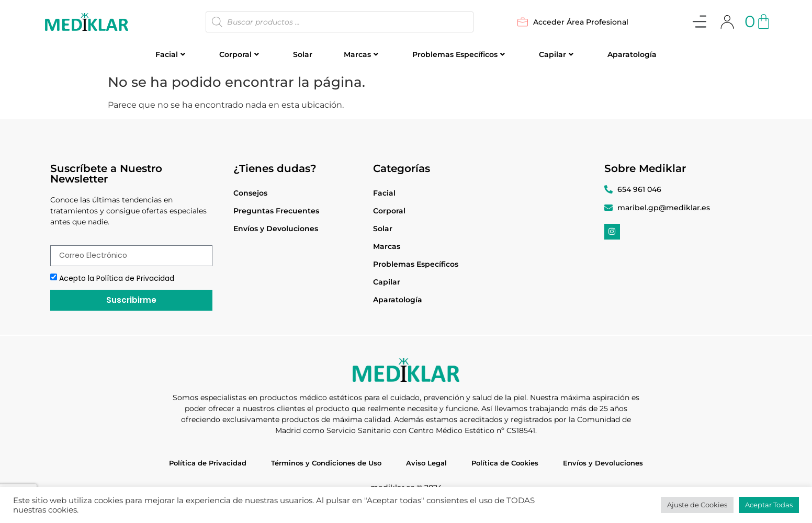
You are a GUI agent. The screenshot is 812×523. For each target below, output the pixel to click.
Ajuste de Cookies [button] (697, 505)
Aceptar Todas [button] (769, 505)
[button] (699, 23)
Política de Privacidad (208, 463)
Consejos (250, 193)
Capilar (556, 54)
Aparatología (632, 54)
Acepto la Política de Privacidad (117, 278)
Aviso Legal (426, 463)
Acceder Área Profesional (573, 22)
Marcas (361, 54)
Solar (303, 54)
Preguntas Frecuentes (276, 211)
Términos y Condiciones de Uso (326, 463)
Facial (170, 54)
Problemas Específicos (459, 54)
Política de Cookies (505, 463)
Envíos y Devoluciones (276, 229)
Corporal (239, 54)
